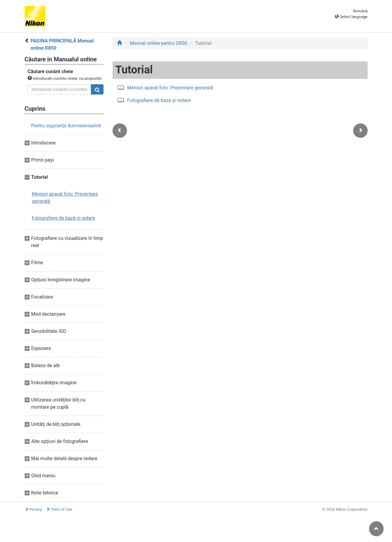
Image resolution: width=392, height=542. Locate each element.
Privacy (36, 509)
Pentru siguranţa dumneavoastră (66, 126)
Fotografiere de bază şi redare (64, 218)
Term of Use (61, 509)
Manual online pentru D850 (158, 43)
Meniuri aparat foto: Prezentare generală (65, 198)
